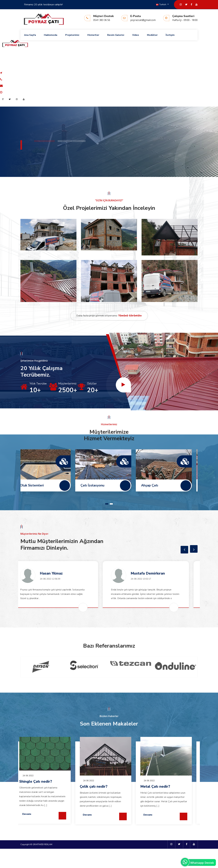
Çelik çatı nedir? (160, 806)
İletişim (170, 35)
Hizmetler (93, 35)
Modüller (152, 35)
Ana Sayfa (30, 35)
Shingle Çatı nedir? (102, 801)
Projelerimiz (72, 35)
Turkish (161, 4)
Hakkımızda (51, 35)
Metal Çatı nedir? (40, 806)
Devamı (32, 834)
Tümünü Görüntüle (130, 335)
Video (136, 35)
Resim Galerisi (116, 35)
